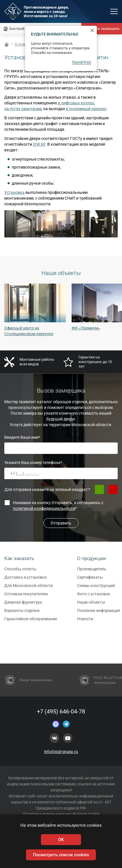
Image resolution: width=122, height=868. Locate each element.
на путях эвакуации (23, 109)
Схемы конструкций (96, 588)
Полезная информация (99, 613)
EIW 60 (39, 144)
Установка (14, 192)
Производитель (92, 571)
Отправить (61, 523)
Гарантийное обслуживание (31, 621)
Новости (85, 621)
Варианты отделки (22, 613)
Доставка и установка (25, 580)
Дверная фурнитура (23, 605)
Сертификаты (90, 580)
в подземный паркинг (86, 109)
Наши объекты (91, 605)
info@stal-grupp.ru (61, 752)
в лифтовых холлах (76, 103)
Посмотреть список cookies (61, 855)
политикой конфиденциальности (44, 508)
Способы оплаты (20, 571)
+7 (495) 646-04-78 (61, 711)
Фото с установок (94, 596)
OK (61, 840)
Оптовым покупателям (26, 596)
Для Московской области (28, 588)
